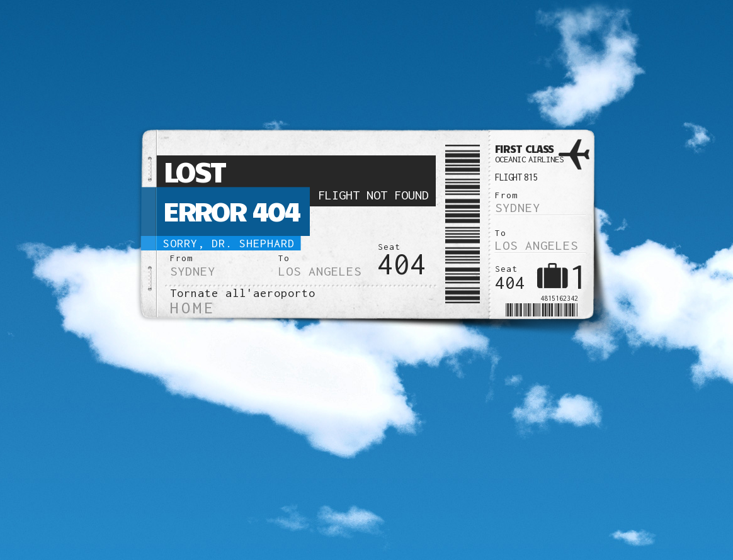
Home (193, 307)
